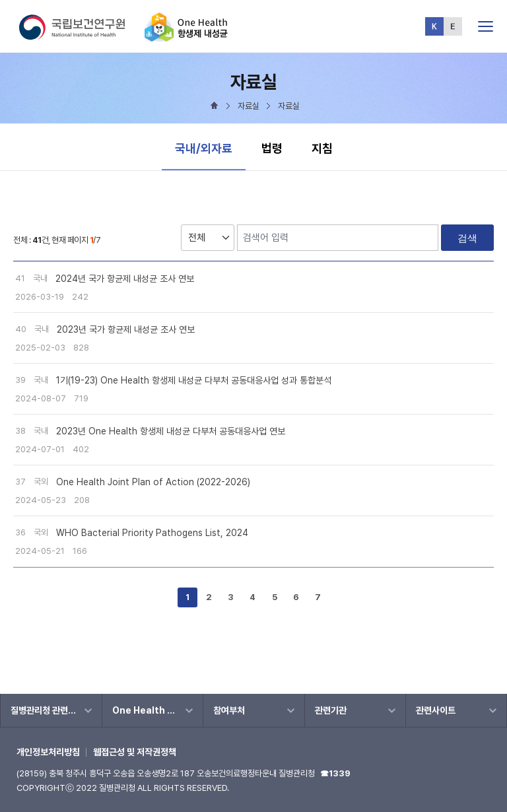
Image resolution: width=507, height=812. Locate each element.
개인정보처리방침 (48, 752)
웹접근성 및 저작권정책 (135, 752)
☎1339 (335, 773)
